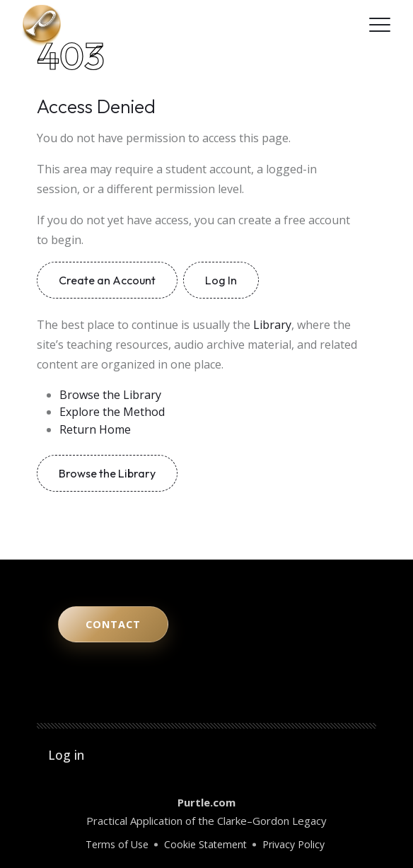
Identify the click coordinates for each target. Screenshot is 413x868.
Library (272, 325)
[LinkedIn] (331, 25)
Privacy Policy (293, 844)
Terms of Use (117, 844)
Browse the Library (110, 395)
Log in (66, 755)
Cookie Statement (205, 844)
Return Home (95, 429)
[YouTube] (292, 25)
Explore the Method (112, 412)
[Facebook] (350, 25)
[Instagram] (312, 25)
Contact (113, 624)
